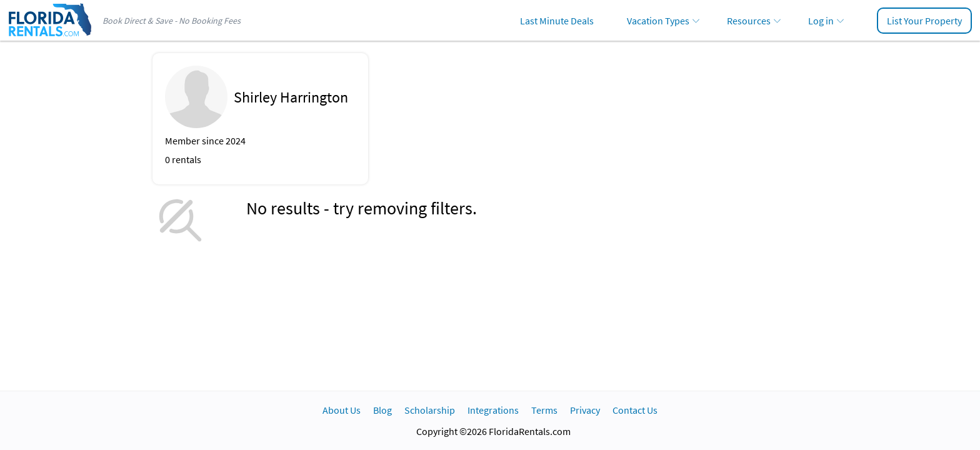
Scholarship (430, 410)
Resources (749, 21)
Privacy (585, 410)
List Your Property (924, 21)
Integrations (493, 410)
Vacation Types (658, 21)
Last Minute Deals (557, 21)
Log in (821, 21)
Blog (382, 410)
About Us (342, 410)
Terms (544, 410)
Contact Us (635, 410)
